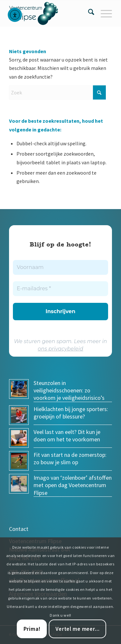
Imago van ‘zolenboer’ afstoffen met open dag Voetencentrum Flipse (73, 485)
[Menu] (103, 13)
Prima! (32, 629)
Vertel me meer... (77, 629)
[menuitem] (88, 13)
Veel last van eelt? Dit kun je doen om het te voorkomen (67, 436)
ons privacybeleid (60, 349)
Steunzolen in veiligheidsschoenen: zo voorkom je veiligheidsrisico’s (69, 390)
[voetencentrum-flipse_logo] (50, 13)
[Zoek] (88, 13)
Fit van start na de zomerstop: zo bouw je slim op (70, 458)
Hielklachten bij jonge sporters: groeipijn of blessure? (71, 413)
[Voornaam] (60, 267)
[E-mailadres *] (60, 289)
